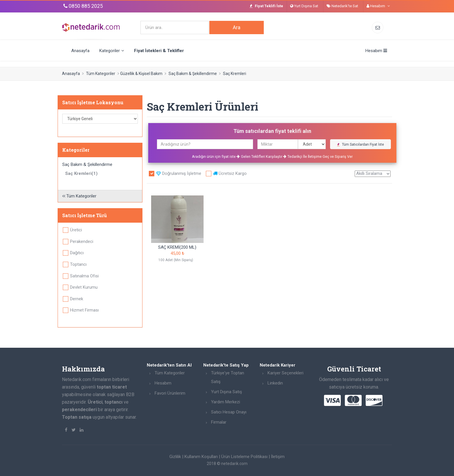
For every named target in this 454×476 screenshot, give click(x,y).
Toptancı (78, 264)
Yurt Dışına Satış (227, 392)
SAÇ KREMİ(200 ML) (177, 247)
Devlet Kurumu (84, 287)
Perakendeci (82, 241)
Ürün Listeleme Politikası (244, 457)
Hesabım (163, 383)
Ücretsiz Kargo (230, 173)
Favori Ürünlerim (170, 393)
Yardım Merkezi (226, 402)
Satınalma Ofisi (84, 276)
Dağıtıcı (77, 253)
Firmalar (219, 422)
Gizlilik (175, 457)
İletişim (278, 457)
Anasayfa (80, 51)
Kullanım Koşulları (201, 457)
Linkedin (275, 383)
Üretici (76, 230)
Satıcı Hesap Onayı (229, 412)
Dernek (77, 299)
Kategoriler (112, 51)
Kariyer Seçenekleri (285, 373)
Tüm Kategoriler (101, 74)
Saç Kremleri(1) (81, 173)
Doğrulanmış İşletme (179, 173)
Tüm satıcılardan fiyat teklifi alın (272, 131)
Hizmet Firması (84, 310)
